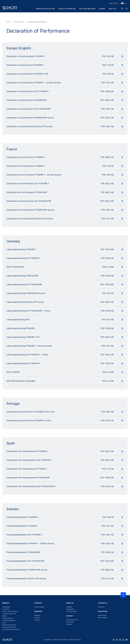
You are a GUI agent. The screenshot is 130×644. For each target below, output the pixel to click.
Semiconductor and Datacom (11, 629)
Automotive (6, 609)
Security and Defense (9, 627)
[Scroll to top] (123, 595)
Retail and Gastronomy (9, 625)
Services (37, 618)
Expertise (37, 615)
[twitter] (123, 640)
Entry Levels (70, 622)
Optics (4, 623)
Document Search (72, 611)
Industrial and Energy (9, 620)
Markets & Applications (45, 9)
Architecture (6, 607)
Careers (102, 9)
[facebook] (114, 640)
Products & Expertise (67, 9)
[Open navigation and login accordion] (126, 9)
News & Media (113, 3)
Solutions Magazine (87, 9)
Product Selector (19, 22)
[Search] (122, 9)
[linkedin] (120, 640)
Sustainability (70, 609)
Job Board (69, 624)
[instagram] (117, 640)
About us (112, 9)
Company (69, 607)
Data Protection (63, 640)
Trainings (37, 620)
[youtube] (127, 640)
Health (4, 616)
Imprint (55, 640)
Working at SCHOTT (72, 620)
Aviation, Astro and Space (10, 611)
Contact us (101, 607)
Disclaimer (48, 640)
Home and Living (7, 618)
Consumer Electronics (9, 614)
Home (8, 22)
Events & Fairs (102, 615)
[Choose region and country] (123, 3)
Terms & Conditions (75, 640)
